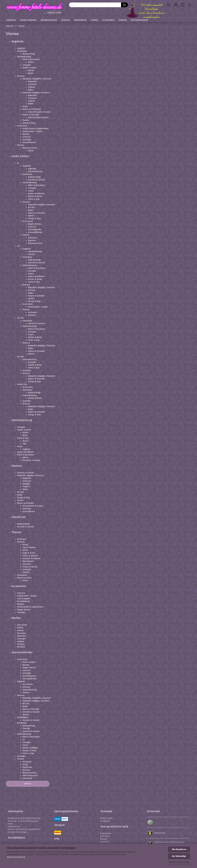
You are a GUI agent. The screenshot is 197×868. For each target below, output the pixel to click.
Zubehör (26, 572)
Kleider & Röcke (29, 68)
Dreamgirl (21, 639)
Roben (31, 90)
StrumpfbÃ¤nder (35, 232)
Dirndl (25, 550)
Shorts (31, 151)
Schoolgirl (27, 570)
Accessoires (108, 20)
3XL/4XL (20, 318)
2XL (19, 246)
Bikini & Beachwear (31, 59)
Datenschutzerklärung (16, 857)
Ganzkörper (80, 20)
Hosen (31, 191)
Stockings (27, 509)
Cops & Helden (29, 547)
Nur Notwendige (179, 856)
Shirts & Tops (34, 199)
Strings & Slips (29, 123)
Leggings (26, 449)
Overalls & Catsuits (37, 180)
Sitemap (105, 842)
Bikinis (31, 62)
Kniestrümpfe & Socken (38, 118)
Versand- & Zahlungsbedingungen (23, 821)
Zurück (28, 784)
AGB (10, 824)
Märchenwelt (28, 561)
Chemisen (32, 84)
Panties (26, 120)
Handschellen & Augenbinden (36, 129)
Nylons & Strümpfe (31, 115)
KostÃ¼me (27, 767)
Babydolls (32, 82)
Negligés (26, 484)
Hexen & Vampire (30, 556)
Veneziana (22, 633)
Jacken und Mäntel (36, 194)
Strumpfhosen (29, 511)
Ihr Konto (105, 836)
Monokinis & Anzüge (31, 460)
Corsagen (27, 65)
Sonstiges (27, 140)
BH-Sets (32, 207)
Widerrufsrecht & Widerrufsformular (24, 818)
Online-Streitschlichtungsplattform (24, 829)
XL (18, 163)
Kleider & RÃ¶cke (30, 748)
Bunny (25, 545)
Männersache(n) (30, 148)
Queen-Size (22, 384)
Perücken (27, 564)
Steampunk (22, 575)
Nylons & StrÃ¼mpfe (32, 109)
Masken (26, 134)
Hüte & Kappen (24, 599)
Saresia (20, 630)
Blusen (26, 441)
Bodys (25, 106)
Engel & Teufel (29, 553)
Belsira (20, 628)
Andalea (21, 641)
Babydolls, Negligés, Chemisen (36, 93)
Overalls (26, 728)
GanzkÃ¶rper (23, 717)
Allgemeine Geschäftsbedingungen (169, 842)
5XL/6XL (21, 357)
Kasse (104, 839)
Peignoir (32, 87)
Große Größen (28, 20)
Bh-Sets (26, 704)
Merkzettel (106, 833)
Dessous (65, 20)
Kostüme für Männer (31, 558)
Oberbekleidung (49, 20)
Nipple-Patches (35, 224)
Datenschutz (14, 827)
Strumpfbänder (29, 142)
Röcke (31, 73)
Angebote (11, 20)
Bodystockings (29, 54)
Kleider (31, 70)
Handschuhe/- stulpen (32, 131)
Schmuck (26, 137)
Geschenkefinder (139, 20)
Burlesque (33, 238)
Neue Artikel (107, 818)
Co (24, 740)
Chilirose (21, 644)
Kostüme (32, 240)
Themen (94, 20)
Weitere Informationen (179, 862)
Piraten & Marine (30, 567)
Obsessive (22, 636)
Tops (25, 444)
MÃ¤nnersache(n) (30, 776)
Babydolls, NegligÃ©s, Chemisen (37, 79)
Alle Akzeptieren (179, 849)
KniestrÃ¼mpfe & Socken (39, 112)
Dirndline (21, 647)
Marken (123, 20)
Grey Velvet (22, 625)
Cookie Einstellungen (18, 832)
